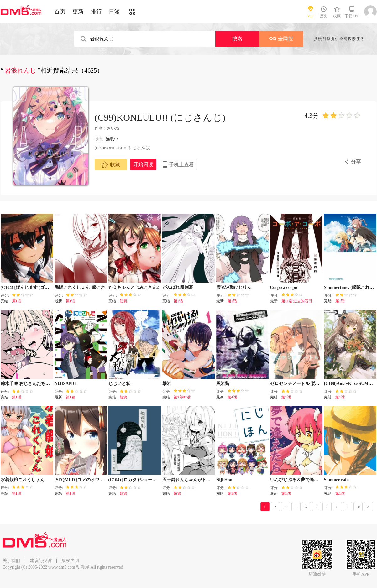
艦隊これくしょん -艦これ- (81, 287)
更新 (78, 12)
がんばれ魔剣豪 (178, 287)
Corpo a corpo (284, 287)
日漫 (114, 12)
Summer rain (336, 480)
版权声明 (70, 561)
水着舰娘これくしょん (23, 480)
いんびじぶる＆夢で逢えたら (299, 480)
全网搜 (281, 39)
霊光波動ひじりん (234, 287)
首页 (60, 12)
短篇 (123, 301)
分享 (356, 161)
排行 (96, 12)
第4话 (232, 397)
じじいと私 (119, 384)
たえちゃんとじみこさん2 (134, 287)
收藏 (111, 165)
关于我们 (11, 561)
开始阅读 (143, 164)
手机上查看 (181, 165)
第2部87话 (182, 397)
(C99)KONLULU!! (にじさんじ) (160, 117)
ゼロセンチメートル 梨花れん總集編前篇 (310, 384)
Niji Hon (224, 480)
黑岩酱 (223, 384)
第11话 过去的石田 (297, 301)
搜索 (237, 39)
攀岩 (167, 384)
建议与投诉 (41, 561)
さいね (113, 128)
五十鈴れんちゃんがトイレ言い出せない (202, 480)
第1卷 (71, 397)
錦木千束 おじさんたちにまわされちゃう (41, 384)
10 (358, 507)
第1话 (17, 301)
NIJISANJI (65, 384)
